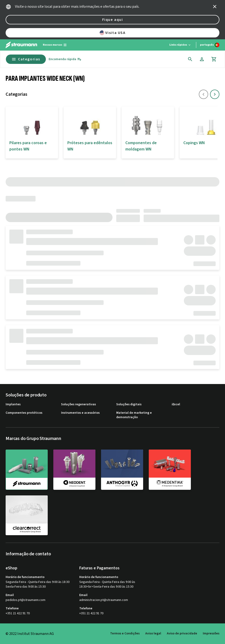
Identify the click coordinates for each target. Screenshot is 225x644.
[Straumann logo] (21, 45)
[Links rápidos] (180, 45)
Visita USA (113, 33)
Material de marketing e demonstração (134, 415)
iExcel (176, 404)
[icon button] (215, 7)
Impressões (211, 633)
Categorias (26, 59)
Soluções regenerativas (78, 404)
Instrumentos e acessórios (80, 413)
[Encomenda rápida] (65, 59)
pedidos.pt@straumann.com (25, 600)
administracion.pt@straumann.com (104, 600)
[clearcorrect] (27, 515)
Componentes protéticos (24, 413)
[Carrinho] (214, 59)
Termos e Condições (125, 633)
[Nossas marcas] (55, 45)
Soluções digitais (129, 404)
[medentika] (170, 469)
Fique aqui (113, 20)
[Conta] (202, 59)
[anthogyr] (122, 469)
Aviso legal (153, 633)
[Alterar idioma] (210, 45)
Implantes (13, 404)
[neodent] (74, 469)
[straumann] (27, 470)
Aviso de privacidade (182, 633)
